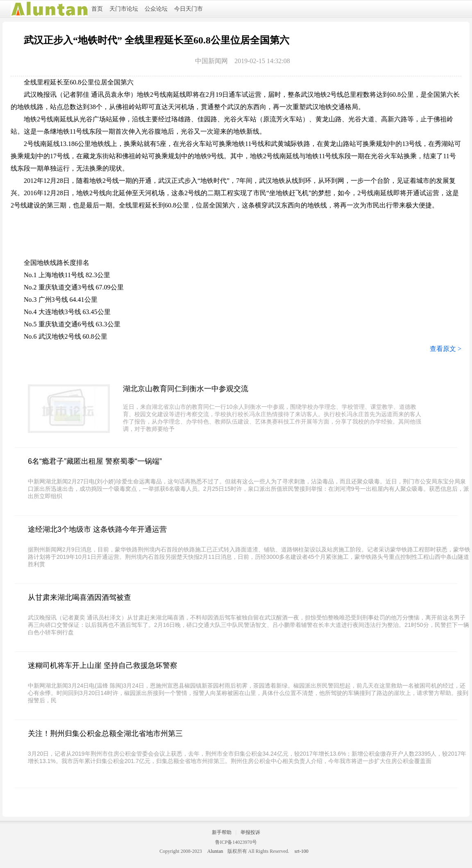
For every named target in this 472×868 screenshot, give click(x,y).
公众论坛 (156, 9)
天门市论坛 (124, 9)
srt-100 (302, 851)
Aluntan (215, 851)
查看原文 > (446, 349)
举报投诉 (250, 832)
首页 (97, 9)
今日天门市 (188, 9)
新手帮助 (222, 832)
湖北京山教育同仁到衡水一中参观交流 (186, 389)
